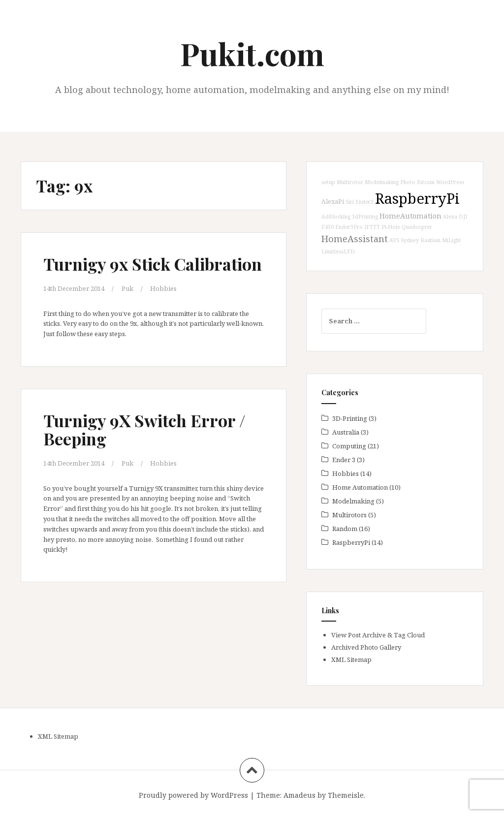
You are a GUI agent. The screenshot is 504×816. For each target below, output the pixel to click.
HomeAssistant (355, 239)
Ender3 (364, 202)
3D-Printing (350, 418)
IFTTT (372, 227)
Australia (346, 432)
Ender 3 (344, 460)
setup (328, 182)
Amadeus (299, 795)
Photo (408, 182)
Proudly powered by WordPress (193, 795)
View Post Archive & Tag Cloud (378, 635)
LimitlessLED (338, 251)
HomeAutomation (410, 216)
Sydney (410, 240)
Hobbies (163, 288)
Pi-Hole (391, 227)
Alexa (450, 217)
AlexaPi (333, 202)
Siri (350, 202)
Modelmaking (382, 182)
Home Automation (360, 487)
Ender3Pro (349, 227)
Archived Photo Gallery (366, 647)
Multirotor (350, 182)
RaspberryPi (417, 198)
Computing (349, 446)
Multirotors (349, 515)
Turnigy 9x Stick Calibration (153, 264)
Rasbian (430, 240)
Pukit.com (252, 53)
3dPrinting (365, 217)
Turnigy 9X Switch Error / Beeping (144, 429)
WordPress (450, 182)
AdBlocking (336, 217)
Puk (127, 288)
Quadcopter (417, 227)
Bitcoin (426, 182)
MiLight (452, 240)
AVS (394, 240)
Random (345, 529)
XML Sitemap (351, 659)
